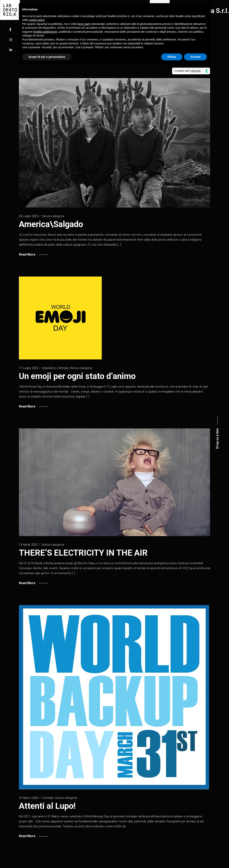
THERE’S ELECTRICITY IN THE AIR (83, 553)
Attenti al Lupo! (47, 806)
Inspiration (49, 368)
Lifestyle (63, 368)
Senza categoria (53, 216)
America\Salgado (51, 224)
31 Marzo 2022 (29, 798)
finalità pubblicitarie (45, 32)
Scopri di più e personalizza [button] (47, 57)
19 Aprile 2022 (28, 545)
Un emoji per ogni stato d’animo (77, 376)
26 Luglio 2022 (28, 216)
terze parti (84, 24)
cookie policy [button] (37, 20)
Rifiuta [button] (172, 57)
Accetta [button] (195, 57)
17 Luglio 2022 (28, 368)
